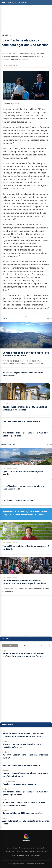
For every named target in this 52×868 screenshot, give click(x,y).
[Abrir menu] (3, 3)
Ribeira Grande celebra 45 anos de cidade (21, 421)
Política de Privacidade (21, 855)
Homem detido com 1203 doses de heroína (22, 813)
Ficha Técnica (30, 852)
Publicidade (40, 848)
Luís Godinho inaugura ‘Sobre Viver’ (19, 500)
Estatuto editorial (28, 848)
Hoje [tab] (10, 645)
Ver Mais (49, 319)
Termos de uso (42, 852)
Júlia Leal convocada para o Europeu (19, 784)
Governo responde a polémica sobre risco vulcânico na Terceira (26, 354)
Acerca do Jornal (14, 848)
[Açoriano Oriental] (26, 842)
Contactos (19, 852)
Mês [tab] (42, 645)
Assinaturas (35, 855)
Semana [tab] (26, 645)
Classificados (9, 852)
